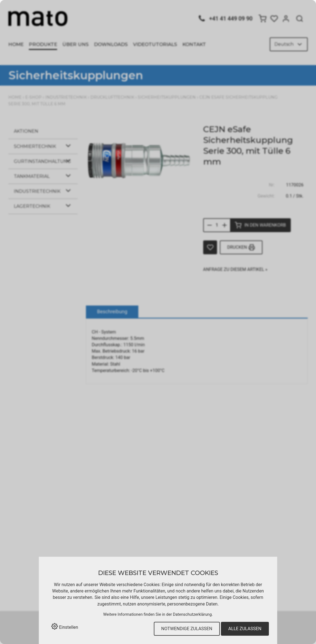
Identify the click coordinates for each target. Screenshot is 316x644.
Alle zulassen (245, 629)
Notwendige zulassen (187, 629)
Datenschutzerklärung (192, 615)
